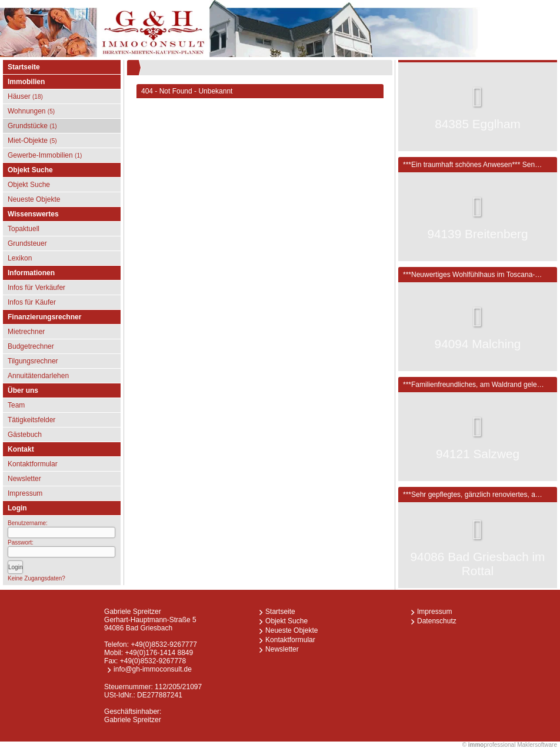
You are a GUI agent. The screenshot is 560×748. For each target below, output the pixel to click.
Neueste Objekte (34, 199)
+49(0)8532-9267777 (164, 645)
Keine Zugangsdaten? (36, 578)
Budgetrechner (31, 346)
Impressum (25, 493)
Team (16, 405)
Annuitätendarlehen (38, 376)
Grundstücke (32, 126)
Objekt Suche (29, 185)
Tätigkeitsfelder (31, 420)
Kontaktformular (33, 464)
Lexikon (20, 258)
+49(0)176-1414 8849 (159, 653)
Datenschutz (437, 621)
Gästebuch (25, 435)
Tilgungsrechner (33, 361)
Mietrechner (26, 332)
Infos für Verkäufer (36, 288)
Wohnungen (31, 111)
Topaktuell (24, 229)
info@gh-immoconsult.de (153, 669)
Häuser (25, 96)
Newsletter (24, 479)
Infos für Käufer (32, 302)
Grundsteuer (27, 243)
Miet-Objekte (32, 141)
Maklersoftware (537, 745)
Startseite (24, 67)
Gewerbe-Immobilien (45, 155)
